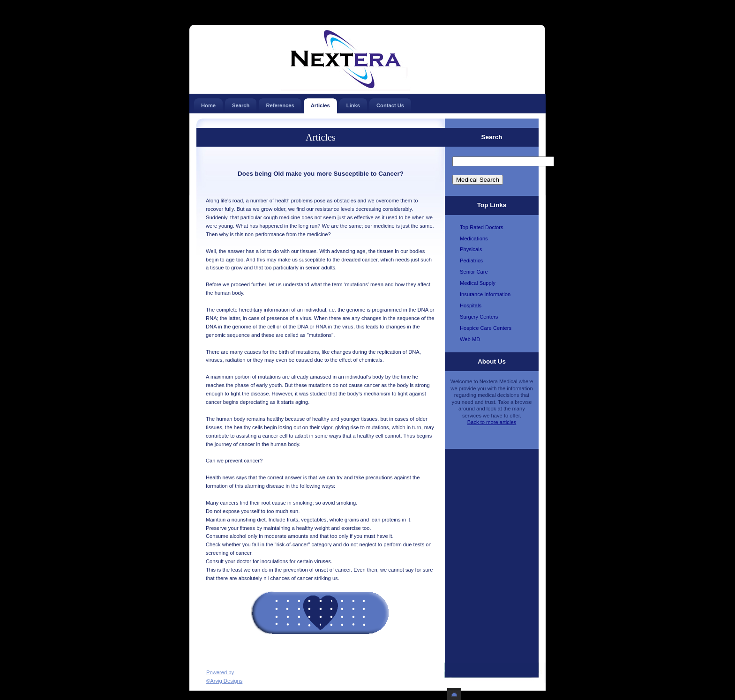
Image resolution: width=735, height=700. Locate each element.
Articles (320, 103)
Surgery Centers (479, 317)
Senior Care (474, 272)
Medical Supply (478, 283)
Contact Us (390, 103)
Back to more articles (492, 422)
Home (208, 103)
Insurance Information (485, 294)
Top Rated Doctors (482, 227)
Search (241, 103)
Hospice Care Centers (486, 328)
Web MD (470, 339)
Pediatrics (471, 261)
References (280, 103)
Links (353, 103)
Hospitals (471, 305)
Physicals (471, 249)
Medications (474, 238)
